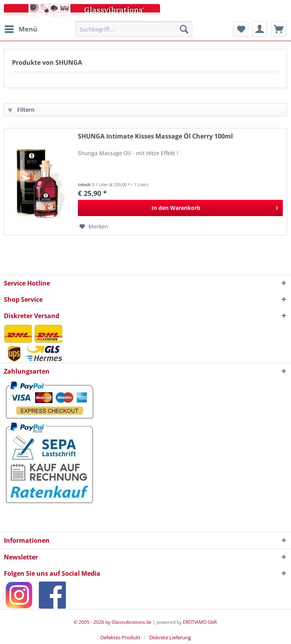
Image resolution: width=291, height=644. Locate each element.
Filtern (21, 110)
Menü (21, 28)
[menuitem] (21, 29)
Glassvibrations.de (132, 622)
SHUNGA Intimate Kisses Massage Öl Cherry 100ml (155, 136)
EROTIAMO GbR (200, 622)
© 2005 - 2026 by (93, 622)
